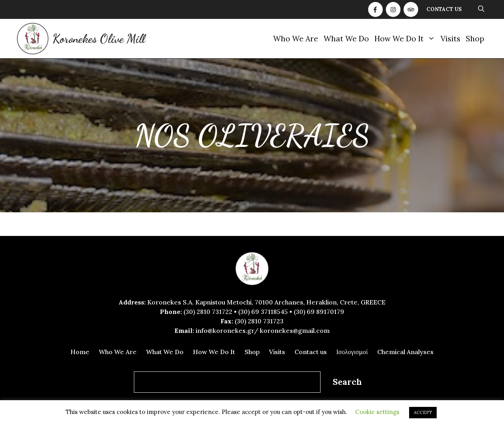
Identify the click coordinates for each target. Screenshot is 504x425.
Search (347, 382)
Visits (450, 39)
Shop (475, 39)
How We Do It (406, 39)
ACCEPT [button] (423, 412)
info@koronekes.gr (225, 330)
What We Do (346, 39)
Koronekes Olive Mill (99, 39)
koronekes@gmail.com (295, 330)
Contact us (444, 9)
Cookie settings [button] (377, 412)
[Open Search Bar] (481, 9)
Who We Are (296, 39)
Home (80, 352)
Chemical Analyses (405, 352)
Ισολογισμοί (352, 352)
